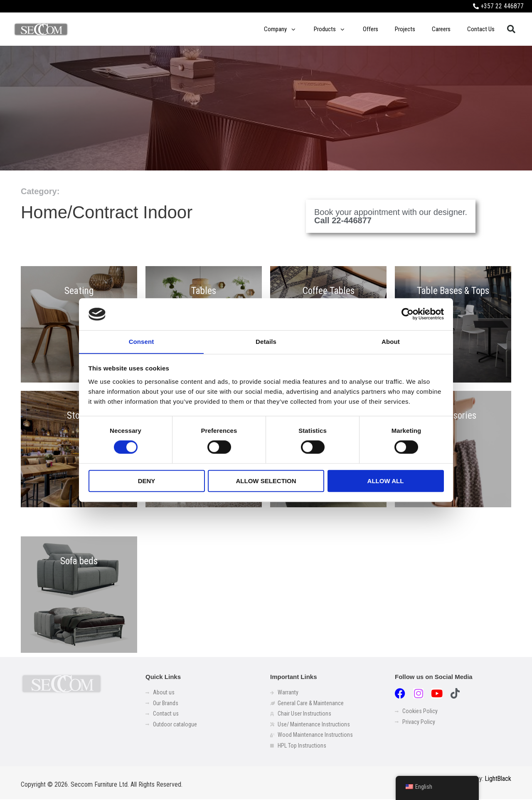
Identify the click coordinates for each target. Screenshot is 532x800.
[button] (511, 30)
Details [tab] (266, 342)
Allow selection (266, 481)
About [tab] (391, 342)
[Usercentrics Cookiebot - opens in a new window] (408, 314)
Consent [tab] (142, 342)
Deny (147, 481)
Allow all (386, 481)
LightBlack (498, 780)
